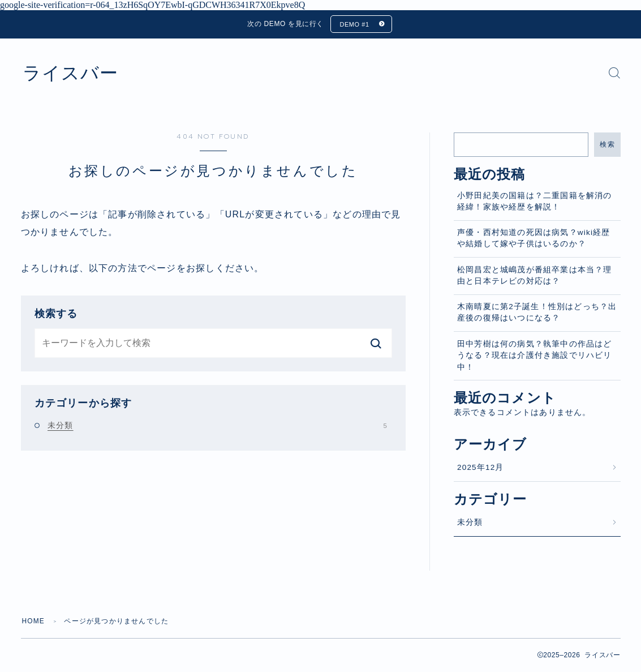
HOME (34, 622)
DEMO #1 (354, 24)
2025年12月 (481, 467)
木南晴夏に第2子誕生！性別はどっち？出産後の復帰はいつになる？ (537, 313)
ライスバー (72, 73)
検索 (607, 144)
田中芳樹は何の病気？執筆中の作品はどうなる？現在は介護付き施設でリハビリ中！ (535, 356)
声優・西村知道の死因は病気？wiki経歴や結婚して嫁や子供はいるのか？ (534, 239)
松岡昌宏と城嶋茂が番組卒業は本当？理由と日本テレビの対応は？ (535, 275)
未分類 (217, 426)
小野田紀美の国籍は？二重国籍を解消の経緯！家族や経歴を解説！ (535, 201)
